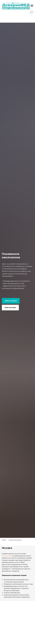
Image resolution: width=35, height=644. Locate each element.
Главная (4, 540)
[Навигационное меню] (32, 6)
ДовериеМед (7, 556)
